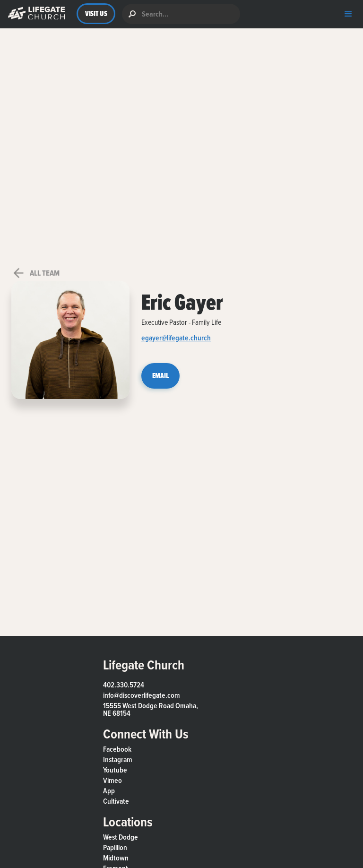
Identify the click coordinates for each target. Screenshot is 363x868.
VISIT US (96, 13)
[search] (181, 14)
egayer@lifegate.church (176, 339)
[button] (34, 14)
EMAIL (160, 376)
